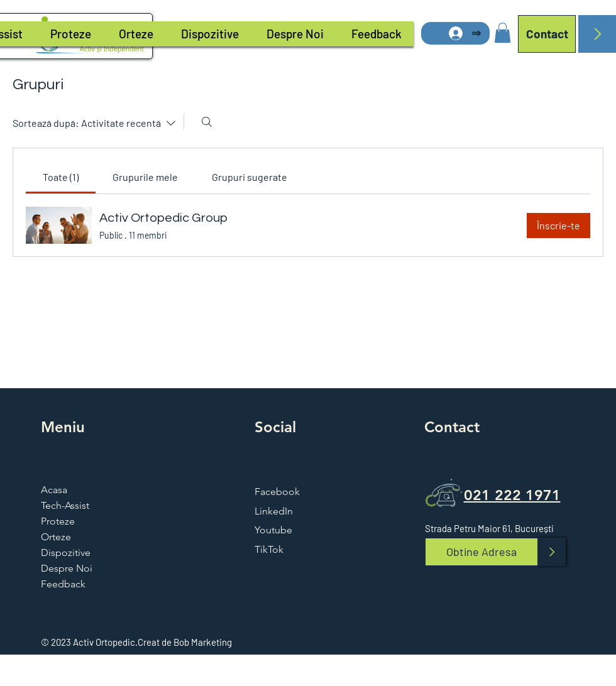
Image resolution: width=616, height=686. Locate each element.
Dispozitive (66, 553)
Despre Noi (67, 568)
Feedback (63, 584)
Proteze (58, 521)
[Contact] (547, 34)
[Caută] (207, 122)
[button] (503, 33)
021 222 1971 (512, 495)
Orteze (56, 537)
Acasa (54, 490)
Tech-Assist (65, 505)
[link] (61, 177)
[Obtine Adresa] (481, 552)
